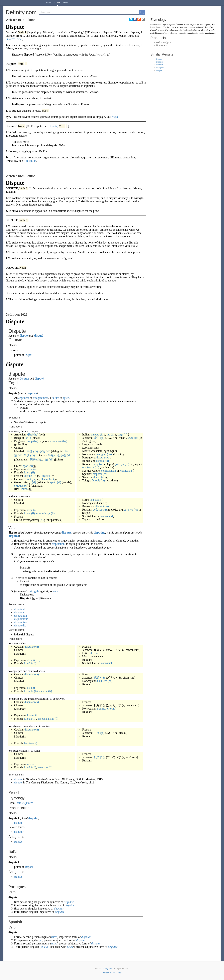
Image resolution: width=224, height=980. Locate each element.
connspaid (126, 471)
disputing (99, 533)
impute (195, 33)
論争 (97, 438)
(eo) (38, 660)
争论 (42, 451)
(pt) (107, 457)
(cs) (31, 466)
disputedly (20, 625)
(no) (109, 454)
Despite (159, 70)
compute (182, 33)
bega (120, 434)
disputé (39, 336)
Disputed (160, 62)
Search (57, 3)
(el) (34, 482)
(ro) (107, 461)
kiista (27, 472)
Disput (28, 355)
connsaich (107, 663)
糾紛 (33, 459)
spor (25, 466)
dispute (24, 336)
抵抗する (100, 757)
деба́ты (97, 510)
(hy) (36, 434)
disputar (97, 474)
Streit (28, 479)
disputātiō (95, 500)
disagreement (41, 398)
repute (201, 33)
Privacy (106, 973)
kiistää (28, 663)
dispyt (97, 477)
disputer (19, 832)
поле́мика (88, 467)
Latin (18, 803)
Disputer (159, 65)
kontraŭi (32, 715)
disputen (171, 24)
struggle (34, 591)
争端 (63, 455)
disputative (20, 622)
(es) (105, 474)
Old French (185, 24)
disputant (19, 612)
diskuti (31, 688)
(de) (34, 479)
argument (24, 398)
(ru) (101, 464)
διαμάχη (19, 486)
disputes (32, 393)
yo (41, 940)
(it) (102, 434)
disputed (14, 536)
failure (55, 398)
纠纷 (45, 459)
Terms (119, 973)
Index (66, 3)
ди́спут (120, 464)
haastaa (29, 743)
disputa (95, 434)
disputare (28, 803)
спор (30, 441)
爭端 (51, 455)
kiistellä (29, 691)
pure (167, 33)
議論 (130, 438)
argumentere (104, 709)
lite (108, 434)
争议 (27, 455)
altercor (94, 653)
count (189, 33)
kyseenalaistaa (46, 719)
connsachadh (108, 471)
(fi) (33, 472)
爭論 (30, 451)
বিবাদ (28, 438)
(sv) (103, 477)
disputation (58, 544)
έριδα (53, 482)
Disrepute (160, 68)
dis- (211, 27)
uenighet (101, 454)
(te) (103, 480)
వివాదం (96, 480)
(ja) (102, 438)
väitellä (43, 691)
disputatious (21, 619)
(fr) (35, 476)
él (42, 947)
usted (54, 937)
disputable (20, 609)
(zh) (35, 451)
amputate (208, 33)
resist (55, 591)
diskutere (102, 681)
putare (162, 30)
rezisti (31, 764)
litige (44, 476)
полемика (56, 441)
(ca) (37, 647)
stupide (18, 842)
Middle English (161, 24)
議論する (100, 678)
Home (49, 3)
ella (46, 947)
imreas (25, 489)
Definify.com (107, 969)
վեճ (30, 434)
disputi (31, 660)
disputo (31, 469)
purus (161, 33)
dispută (100, 461)
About (113, 973)
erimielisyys (43, 513)
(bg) (36, 441)
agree (66, 398)
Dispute (24, 379)
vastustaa (43, 767)
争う (97, 733)
